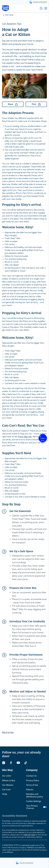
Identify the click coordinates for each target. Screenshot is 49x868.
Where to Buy (9, 781)
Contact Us (31, 776)
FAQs (5, 794)
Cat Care (9, 15)
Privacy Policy (33, 781)
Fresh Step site (25, 437)
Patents (30, 790)
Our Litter (7, 776)
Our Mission (8, 785)
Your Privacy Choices (37, 807)
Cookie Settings (34, 801)
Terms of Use (32, 785)
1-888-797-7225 (29, 835)
